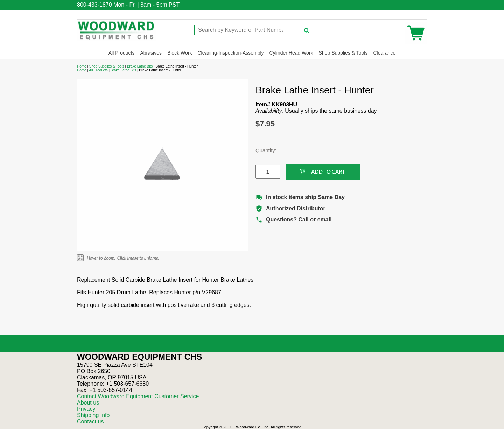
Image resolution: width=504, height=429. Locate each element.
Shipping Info (93, 415)
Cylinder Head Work (291, 53)
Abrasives (151, 53)
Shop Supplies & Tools (343, 53)
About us (88, 403)
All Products (122, 53)
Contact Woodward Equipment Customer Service (138, 396)
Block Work (180, 53)
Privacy (86, 409)
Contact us (90, 421)
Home (82, 66)
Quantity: (262, 150)
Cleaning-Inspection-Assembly (230, 53)
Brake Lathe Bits (140, 66)
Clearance (384, 53)
